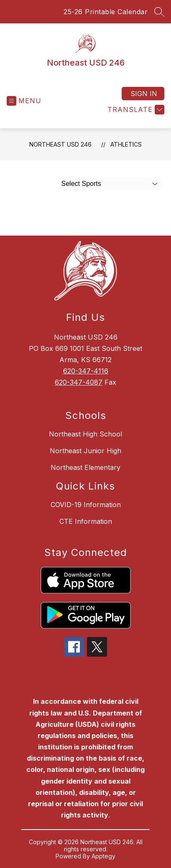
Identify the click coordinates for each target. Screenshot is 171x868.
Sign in (144, 94)
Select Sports (81, 184)
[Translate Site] (135, 110)
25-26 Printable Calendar (106, 12)
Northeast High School (85, 434)
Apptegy (103, 856)
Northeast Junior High (85, 451)
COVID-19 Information (86, 505)
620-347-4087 (79, 382)
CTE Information (86, 521)
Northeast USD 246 (60, 144)
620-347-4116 (86, 371)
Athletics (126, 144)
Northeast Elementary (85, 467)
